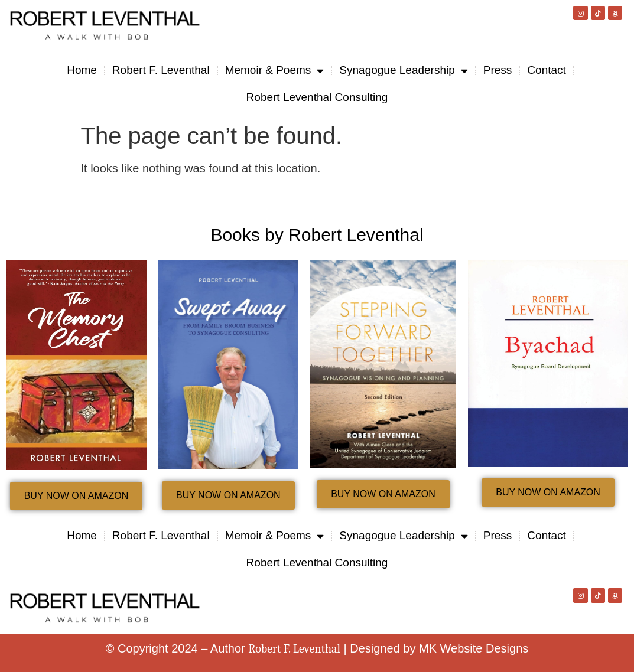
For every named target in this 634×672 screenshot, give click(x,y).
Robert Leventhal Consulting (317, 97)
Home (82, 70)
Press (498, 70)
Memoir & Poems (275, 71)
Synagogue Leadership (403, 71)
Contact (546, 70)
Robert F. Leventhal (161, 70)
